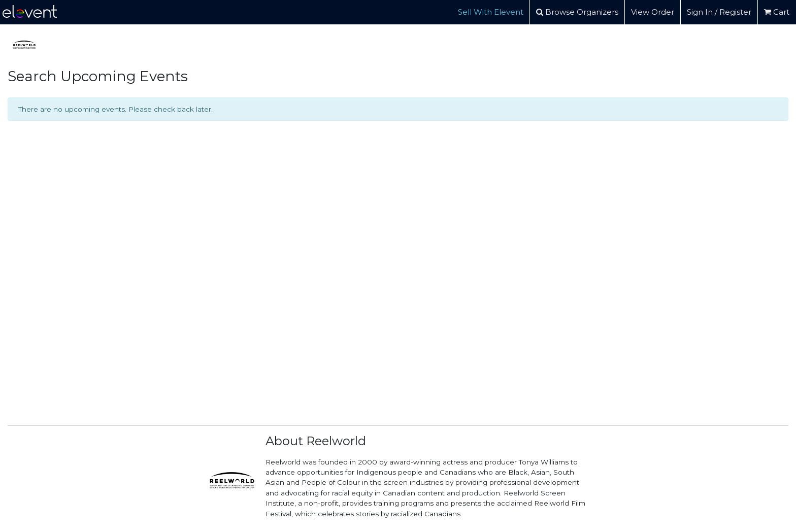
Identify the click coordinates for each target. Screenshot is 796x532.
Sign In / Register (719, 12)
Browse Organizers (577, 12)
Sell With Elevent (491, 12)
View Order (653, 12)
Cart (777, 12)
